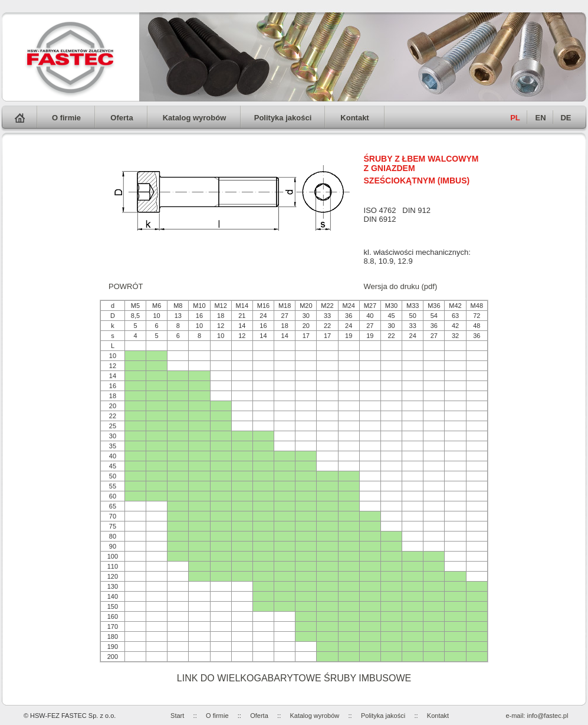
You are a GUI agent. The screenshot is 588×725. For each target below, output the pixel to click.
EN (540, 118)
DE (566, 118)
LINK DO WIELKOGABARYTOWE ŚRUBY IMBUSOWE (294, 678)
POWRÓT (126, 286)
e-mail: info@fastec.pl (537, 716)
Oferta (121, 118)
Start (177, 716)
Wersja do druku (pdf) (401, 286)
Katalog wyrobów (195, 118)
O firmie (66, 118)
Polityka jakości (283, 118)
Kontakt (354, 118)
